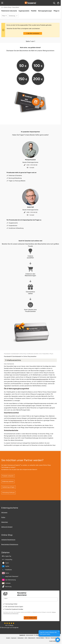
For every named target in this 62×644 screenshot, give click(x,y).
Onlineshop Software (8, 493)
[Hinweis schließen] (59, 631)
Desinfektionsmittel (16, 420)
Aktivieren (4, 512)
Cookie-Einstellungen (54, 641)
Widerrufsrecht (32, 638)
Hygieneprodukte (24, 11)
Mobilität (34, 11)
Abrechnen (5, 522)
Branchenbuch (54, 638)
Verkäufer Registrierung (8, 540)
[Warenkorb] (58, 3)
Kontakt (31, 168)
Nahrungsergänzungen (45, 11)
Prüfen (3, 517)
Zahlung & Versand (7, 527)
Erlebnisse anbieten (8, 481)
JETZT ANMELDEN (30, 618)
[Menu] (2, 3)
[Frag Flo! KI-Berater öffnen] (58, 640)
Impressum (14, 638)
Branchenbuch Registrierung (10, 544)
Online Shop (7, 7)
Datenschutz (21, 638)
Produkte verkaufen (8, 476)
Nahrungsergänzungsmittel (40, 379)
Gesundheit (16, 7)
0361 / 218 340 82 (31, 165)
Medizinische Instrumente (9, 11)
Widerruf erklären (40, 638)
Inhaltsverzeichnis (13, 360)
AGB (26, 638)
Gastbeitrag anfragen (8, 487)
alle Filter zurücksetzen (33, 33)
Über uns (48, 638)
